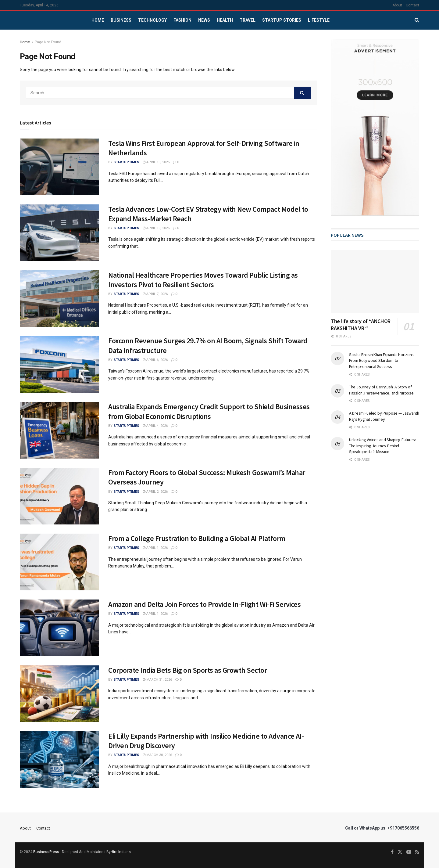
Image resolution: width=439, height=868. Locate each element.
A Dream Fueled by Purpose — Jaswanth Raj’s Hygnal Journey (384, 416)
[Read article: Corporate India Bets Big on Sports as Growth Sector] (59, 694)
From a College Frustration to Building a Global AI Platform (197, 538)
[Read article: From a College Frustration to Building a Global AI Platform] (59, 562)
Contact (412, 5)
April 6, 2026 (155, 360)
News (204, 20)
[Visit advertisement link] (375, 127)
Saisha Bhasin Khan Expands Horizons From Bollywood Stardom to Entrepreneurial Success (381, 360)
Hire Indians (121, 852)
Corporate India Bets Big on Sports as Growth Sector (188, 670)
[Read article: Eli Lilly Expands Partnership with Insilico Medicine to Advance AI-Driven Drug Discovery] (59, 760)
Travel (248, 20)
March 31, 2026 (157, 680)
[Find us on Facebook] (392, 852)
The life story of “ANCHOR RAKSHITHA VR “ (361, 325)
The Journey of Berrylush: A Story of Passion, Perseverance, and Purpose (381, 390)
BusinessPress (46, 852)
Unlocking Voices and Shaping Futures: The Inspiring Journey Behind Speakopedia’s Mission (382, 446)
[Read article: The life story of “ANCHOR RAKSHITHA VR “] (375, 282)
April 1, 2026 (155, 548)
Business (121, 20)
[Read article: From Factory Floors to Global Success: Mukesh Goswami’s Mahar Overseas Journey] (59, 496)
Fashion (182, 20)
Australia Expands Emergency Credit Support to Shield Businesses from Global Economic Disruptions (209, 411)
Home (98, 20)
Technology (152, 20)
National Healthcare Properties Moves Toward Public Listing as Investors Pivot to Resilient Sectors (203, 280)
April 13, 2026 (156, 162)
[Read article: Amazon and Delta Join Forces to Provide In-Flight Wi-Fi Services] (59, 628)
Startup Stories (282, 20)
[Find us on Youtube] (409, 852)
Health (225, 20)
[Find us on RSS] (417, 852)
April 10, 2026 (156, 228)
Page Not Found (48, 42)
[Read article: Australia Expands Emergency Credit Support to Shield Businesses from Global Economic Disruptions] (59, 430)
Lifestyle (319, 20)
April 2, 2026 (155, 492)
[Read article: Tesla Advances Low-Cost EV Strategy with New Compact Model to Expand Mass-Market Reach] (59, 233)
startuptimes (126, 162)
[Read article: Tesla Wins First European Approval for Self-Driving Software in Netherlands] (59, 167)
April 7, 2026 (155, 294)
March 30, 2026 (157, 755)
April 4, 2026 (155, 426)
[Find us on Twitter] (400, 852)
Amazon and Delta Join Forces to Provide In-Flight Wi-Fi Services (204, 604)
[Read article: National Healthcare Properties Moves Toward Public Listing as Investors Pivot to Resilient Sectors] (59, 299)
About (397, 5)
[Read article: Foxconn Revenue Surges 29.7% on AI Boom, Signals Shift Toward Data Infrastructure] (59, 364)
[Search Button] (417, 20)
